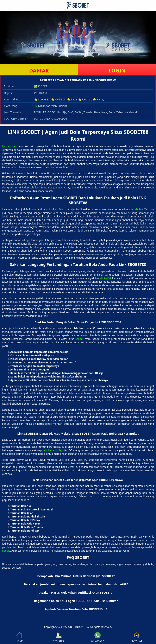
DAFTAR (39, 70)
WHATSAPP (98, 638)
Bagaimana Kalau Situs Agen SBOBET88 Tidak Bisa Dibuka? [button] (76, 601)
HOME (19, 638)
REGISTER (58, 638)
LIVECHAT (137, 638)
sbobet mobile (52, 450)
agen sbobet (136, 209)
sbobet (79, 339)
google (6, 551)
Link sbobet (9, 146)
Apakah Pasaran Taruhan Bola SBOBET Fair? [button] (76, 609)
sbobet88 (105, 278)
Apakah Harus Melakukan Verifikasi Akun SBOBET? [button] (76, 593)
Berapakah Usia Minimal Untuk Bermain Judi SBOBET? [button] (76, 576)
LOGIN (117, 70)
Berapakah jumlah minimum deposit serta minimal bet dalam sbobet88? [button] (76, 584)
